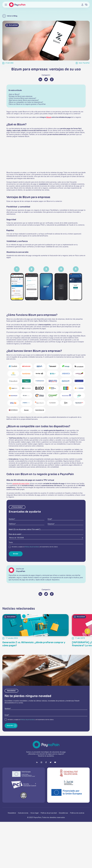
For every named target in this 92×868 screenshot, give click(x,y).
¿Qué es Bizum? (14, 94)
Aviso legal (35, 813)
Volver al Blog (10, 16)
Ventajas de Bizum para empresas (21, 96)
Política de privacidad (32, 547)
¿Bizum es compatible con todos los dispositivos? (26, 102)
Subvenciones (23, 813)
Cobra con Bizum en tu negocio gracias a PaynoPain (27, 104)
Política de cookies (77, 813)
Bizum (49, 117)
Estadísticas (64, 813)
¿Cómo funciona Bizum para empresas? (22, 98)
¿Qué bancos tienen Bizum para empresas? (24, 100)
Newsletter (12, 813)
